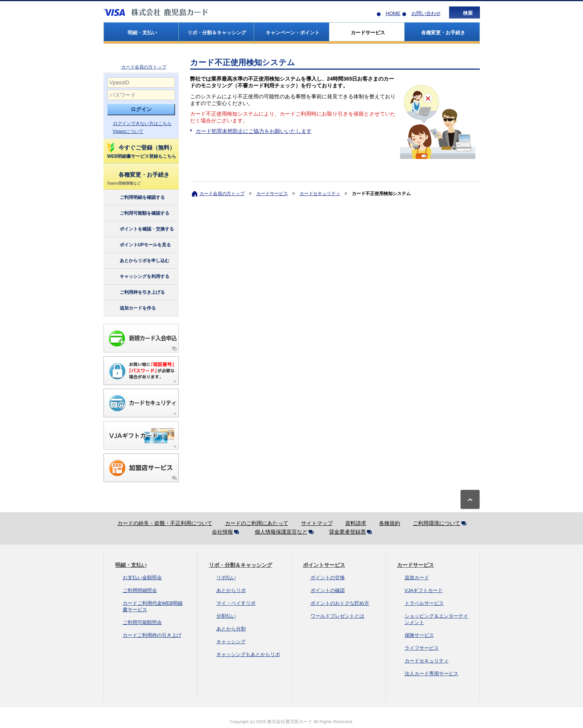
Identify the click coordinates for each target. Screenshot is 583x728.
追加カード (417, 578)
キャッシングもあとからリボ (248, 654)
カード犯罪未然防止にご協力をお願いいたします (254, 131)
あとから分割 (231, 629)
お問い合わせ (426, 13)
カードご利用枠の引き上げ (152, 635)
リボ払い (226, 578)
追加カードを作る (131, 308)
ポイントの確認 (328, 590)
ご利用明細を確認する (136, 198)
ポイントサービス (324, 565)
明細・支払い (131, 565)
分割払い (226, 616)
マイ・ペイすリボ (236, 603)
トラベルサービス (424, 603)
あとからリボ (231, 590)
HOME (393, 13)
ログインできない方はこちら (142, 124)
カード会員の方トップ (144, 67)
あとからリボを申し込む (138, 261)
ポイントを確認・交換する (140, 229)
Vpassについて (128, 131)
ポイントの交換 (328, 578)
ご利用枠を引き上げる (136, 293)
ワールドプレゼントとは (337, 616)
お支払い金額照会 (142, 578)
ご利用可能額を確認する (138, 214)
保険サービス (419, 635)
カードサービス (272, 194)
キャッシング (231, 642)
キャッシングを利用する (138, 277)
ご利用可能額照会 (142, 622)
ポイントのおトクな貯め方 (340, 603)
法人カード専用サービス (432, 674)
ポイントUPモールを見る (139, 245)
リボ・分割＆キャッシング (241, 565)
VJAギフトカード (424, 590)
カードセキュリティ (320, 194)
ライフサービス (422, 648)
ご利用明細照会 (140, 590)
